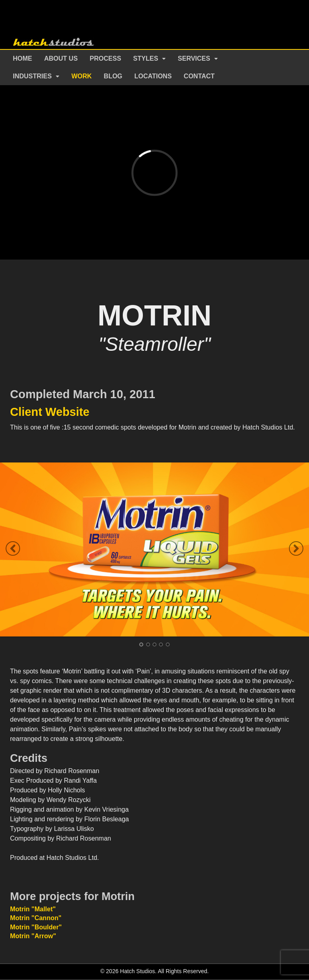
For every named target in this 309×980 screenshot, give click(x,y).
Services (194, 58)
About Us (61, 58)
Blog (113, 76)
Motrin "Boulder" (36, 927)
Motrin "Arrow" (33, 936)
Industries (32, 76)
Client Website (50, 412)
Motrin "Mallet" (33, 909)
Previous (13, 548)
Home (22, 58)
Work (82, 76)
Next (296, 548)
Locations (153, 76)
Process (106, 58)
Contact (199, 76)
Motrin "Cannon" (36, 918)
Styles (146, 58)
